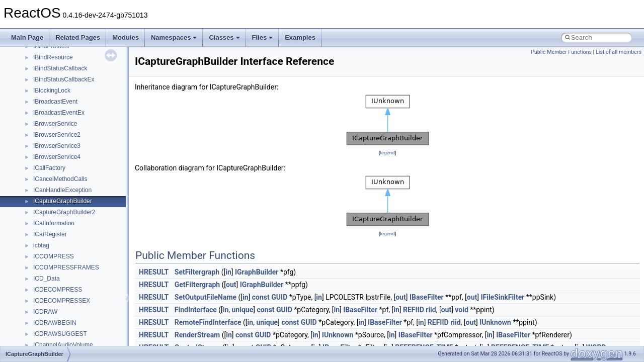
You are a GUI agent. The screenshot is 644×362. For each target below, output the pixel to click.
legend (387, 153)
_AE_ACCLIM (52, 319)
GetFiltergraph (197, 285)
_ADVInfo (46, 308)
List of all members (619, 52)
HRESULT (154, 272)
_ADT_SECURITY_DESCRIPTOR (79, 275)
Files (263, 37)
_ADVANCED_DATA (61, 297)
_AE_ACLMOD (54, 330)
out (231, 285)
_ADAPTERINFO (56, 86)
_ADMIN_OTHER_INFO (66, 186)
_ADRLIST (48, 219)
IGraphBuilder (257, 272)
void (461, 310)
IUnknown (495, 322)
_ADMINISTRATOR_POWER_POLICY (86, 197)
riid (431, 310)
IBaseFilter (427, 297)
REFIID (414, 310)
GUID (279, 297)
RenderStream (197, 335)
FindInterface (196, 310)
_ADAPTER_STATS (60, 64)
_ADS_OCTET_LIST (61, 241)
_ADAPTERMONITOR (63, 98)
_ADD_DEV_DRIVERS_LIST (72, 109)
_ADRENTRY (51, 208)
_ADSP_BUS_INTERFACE (70, 252)
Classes (224, 37)
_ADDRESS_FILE (58, 153)
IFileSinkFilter (502, 297)
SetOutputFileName (206, 297)
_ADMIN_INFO (54, 175)
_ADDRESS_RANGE (62, 164)
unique (243, 310)
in (228, 272)
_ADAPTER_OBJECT (63, 53)
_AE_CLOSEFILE (57, 341)
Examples (300, 37)
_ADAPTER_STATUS (62, 75)
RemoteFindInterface (208, 322)
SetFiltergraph (197, 272)
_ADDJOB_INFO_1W (62, 131)
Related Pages (78, 37)
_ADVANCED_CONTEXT (67, 286)
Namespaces (174, 37)
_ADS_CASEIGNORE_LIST (71, 230)
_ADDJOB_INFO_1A (61, 120)
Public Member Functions (561, 52)
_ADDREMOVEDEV (61, 142)
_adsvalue (47, 263)
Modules (126, 37)
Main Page (27, 37)
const (261, 297)
